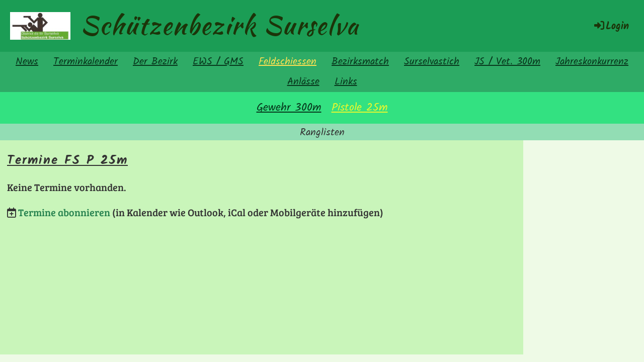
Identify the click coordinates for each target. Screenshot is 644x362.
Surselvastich (432, 62)
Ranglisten (322, 133)
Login (611, 27)
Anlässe (303, 82)
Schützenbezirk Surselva (220, 25)
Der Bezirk (155, 62)
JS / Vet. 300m (507, 62)
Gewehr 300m (289, 108)
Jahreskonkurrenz (592, 62)
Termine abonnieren (64, 212)
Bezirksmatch (360, 62)
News (27, 62)
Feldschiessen (288, 62)
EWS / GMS (218, 62)
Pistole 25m (360, 108)
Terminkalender (86, 62)
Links (346, 82)
